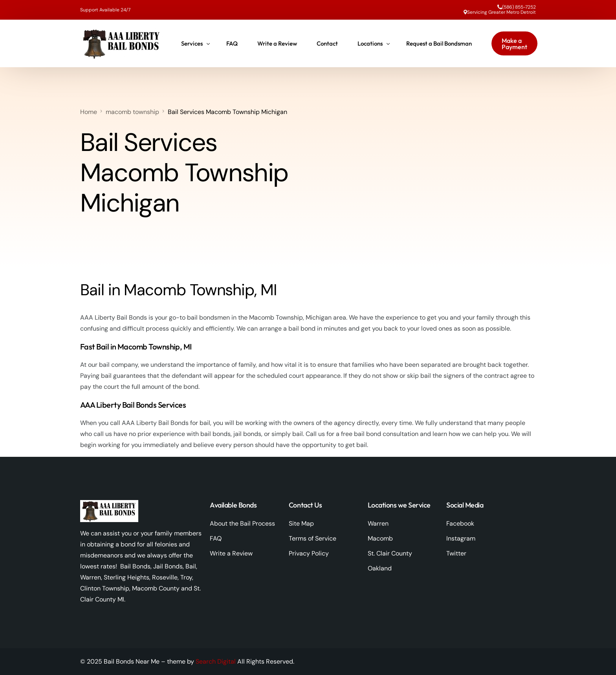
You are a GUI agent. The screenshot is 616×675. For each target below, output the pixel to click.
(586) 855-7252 (519, 7)
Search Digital (216, 661)
